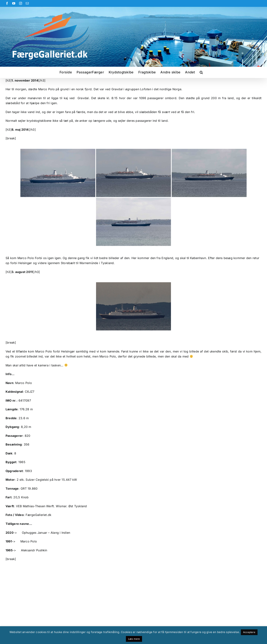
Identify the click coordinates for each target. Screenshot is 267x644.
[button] (201, 72)
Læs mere (134, 639)
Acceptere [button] (249, 632)
